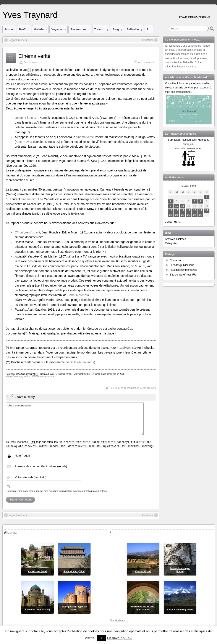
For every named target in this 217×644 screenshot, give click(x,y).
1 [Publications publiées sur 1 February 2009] (207, 197)
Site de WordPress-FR (183, 275)
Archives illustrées (176, 239)
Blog (118, 30)
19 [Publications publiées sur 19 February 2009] (189, 210)
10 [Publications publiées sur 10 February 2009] (177, 206)
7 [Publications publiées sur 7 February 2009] (201, 201)
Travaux (101, 30)
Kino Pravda (24, 142)
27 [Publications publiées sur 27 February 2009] (195, 215)
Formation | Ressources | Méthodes (189, 140)
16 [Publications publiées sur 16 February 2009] (171, 210)
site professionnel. (192, 148)
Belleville (135, 30)
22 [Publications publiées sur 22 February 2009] (207, 210)
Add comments (146, 62)
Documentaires (32, 62)
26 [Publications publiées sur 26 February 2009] (189, 215)
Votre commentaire (75, 419)
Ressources (80, 30)
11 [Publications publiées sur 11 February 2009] (183, 206)
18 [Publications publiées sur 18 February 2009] (183, 210)
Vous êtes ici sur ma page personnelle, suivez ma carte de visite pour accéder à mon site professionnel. (188, 88)
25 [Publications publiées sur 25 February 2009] (183, 215)
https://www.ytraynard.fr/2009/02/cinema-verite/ (30, 376)
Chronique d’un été (28, 232)
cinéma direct (30, 199)
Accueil (9, 29)
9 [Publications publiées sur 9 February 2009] (171, 206)
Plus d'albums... (119, 621)
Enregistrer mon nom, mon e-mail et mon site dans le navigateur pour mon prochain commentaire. (57, 491)
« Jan (168, 222)
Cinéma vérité (34, 56)
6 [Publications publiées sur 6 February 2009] (195, 201)
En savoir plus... (119, 638)
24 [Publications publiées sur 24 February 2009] (177, 215)
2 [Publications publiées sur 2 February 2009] (171, 201)
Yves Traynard (30, 15)
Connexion (176, 260)
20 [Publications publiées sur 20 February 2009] (195, 210)
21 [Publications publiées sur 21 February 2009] (201, 210)
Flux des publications (182, 265)
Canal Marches (78, 295)
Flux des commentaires (183, 270)
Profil (24, 30)
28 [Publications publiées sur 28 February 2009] (201, 215)
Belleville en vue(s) (82, 362)
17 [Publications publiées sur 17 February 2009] (177, 210)
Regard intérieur (16, 40)
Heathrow (150, 40)
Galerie (41, 30)
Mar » (177, 222)
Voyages (59, 30)
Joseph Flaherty (25, 118)
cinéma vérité (85, 137)
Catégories (171, 243)
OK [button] (102, 638)
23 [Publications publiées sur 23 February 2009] (171, 215)
